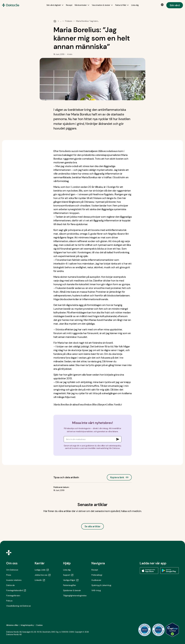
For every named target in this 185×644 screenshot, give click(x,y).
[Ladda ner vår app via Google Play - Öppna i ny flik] (170, 571)
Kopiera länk (119, 477)
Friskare (69, 21)
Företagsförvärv (13, 596)
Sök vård (175, 5)
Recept (95, 570)
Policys (9, 601)
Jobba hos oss (43, 575)
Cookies (39, 625)
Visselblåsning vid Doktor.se (18, 606)
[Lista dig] (135, 5)
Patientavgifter (70, 585)
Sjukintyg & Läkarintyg (101, 585)
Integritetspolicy (27, 625)
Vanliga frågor (71, 580)
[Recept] (69, 5)
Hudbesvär (96, 580)
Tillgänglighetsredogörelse (75, 596)
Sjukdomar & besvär (72, 590)
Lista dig (67, 570)
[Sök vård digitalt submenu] (55, 5)
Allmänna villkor (12, 625)
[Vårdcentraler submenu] (82, 5)
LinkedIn (40, 580)
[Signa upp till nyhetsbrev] (118, 439)
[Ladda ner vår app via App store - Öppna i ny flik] (149, 571)
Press (9, 575)
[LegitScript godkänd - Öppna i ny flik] (172, 630)
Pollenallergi (97, 575)
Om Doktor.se (12, 570)
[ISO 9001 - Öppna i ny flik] (145, 630)
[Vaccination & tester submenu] (102, 5)
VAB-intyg (96, 590)
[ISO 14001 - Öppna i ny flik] (158, 630)
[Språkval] (163, 5)
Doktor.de (10, 585)
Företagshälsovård (16, 590)
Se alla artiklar (92, 526)
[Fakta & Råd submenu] (122, 5)
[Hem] (55, 21)
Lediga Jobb (42, 570)
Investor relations (14, 580)
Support (68, 575)
